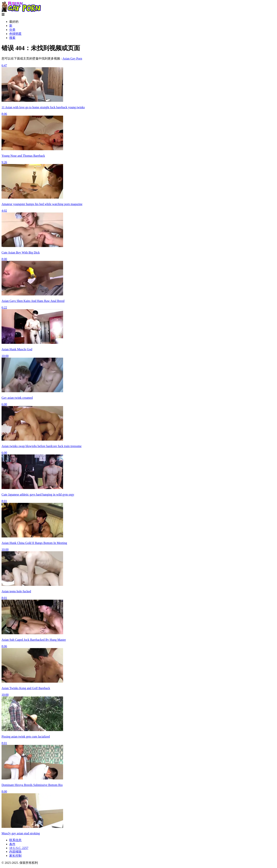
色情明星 (15, 34)
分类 (12, 30)
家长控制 (15, 856)
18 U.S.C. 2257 (19, 848)
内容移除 (15, 852)
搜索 (12, 38)
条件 (12, 844)
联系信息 (15, 840)
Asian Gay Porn (72, 58)
